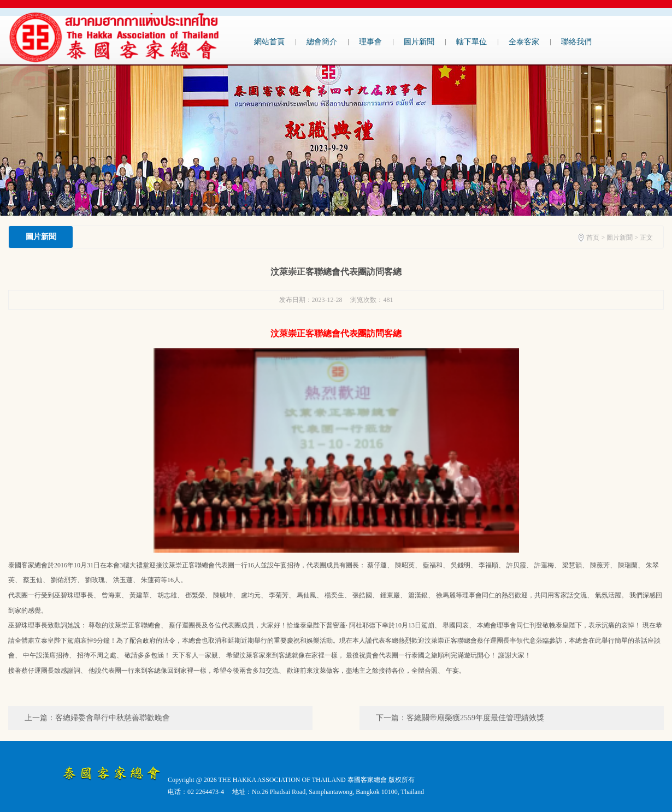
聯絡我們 (576, 42)
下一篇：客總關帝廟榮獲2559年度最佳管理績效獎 (460, 718)
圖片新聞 (419, 42)
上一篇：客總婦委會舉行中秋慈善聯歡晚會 (97, 718)
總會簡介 (322, 42)
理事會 (370, 42)
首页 (593, 238)
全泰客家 (524, 42)
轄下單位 (471, 42)
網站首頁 (269, 42)
